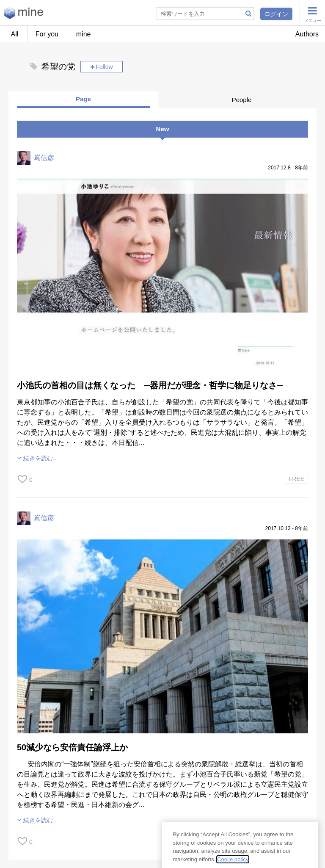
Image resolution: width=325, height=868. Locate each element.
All (15, 34)
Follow (104, 67)
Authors (307, 34)
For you (47, 34)
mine (84, 34)
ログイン (276, 14)
